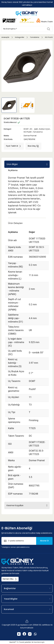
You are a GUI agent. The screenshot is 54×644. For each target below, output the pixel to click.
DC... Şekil (34, 129)
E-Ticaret (21, 642)
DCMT (26, 129)
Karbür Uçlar (44, 129)
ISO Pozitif (28, 132)
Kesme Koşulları (15, 505)
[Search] (27, 29)
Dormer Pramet (30, 136)
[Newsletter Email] (27, 541)
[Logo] (27, 13)
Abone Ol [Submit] (44, 541)
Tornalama (38, 132)
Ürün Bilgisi (12, 164)
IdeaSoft (13, 642)
